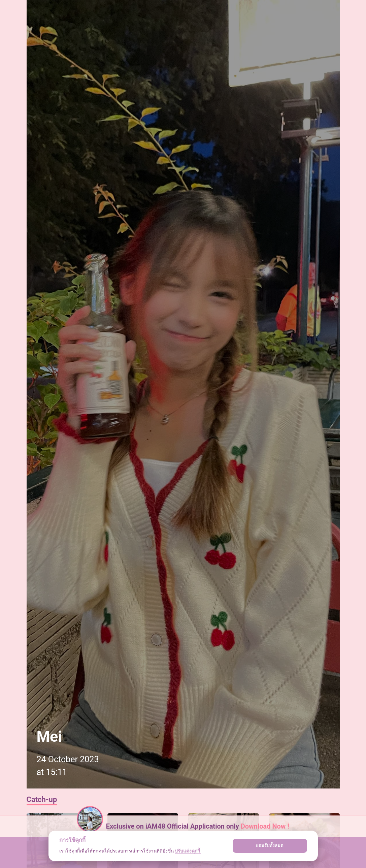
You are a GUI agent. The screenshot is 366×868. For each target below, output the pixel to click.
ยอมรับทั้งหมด (270, 846)
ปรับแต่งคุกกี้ (188, 851)
